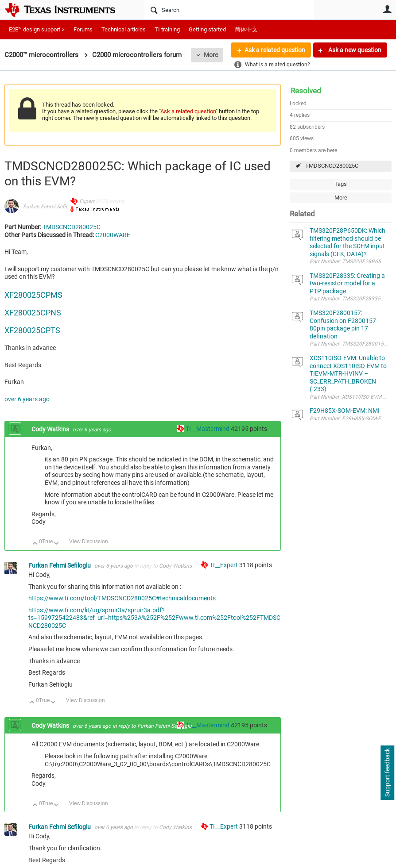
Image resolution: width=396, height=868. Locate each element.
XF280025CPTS (32, 330)
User (387, 9)
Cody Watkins (51, 429)
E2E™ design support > (37, 29)
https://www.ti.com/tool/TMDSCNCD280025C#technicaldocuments (122, 598)
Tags (341, 184)
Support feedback (387, 773)
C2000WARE (113, 235)
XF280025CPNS (33, 313)
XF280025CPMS (33, 295)
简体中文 (246, 29)
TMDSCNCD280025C (332, 166)
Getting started (207, 29)
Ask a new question (354, 50)
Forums (83, 29)
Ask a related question (275, 50)
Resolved (306, 91)
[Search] (229, 10)
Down (56, 544)
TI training (167, 29)
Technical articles (124, 29)
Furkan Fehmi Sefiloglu (50, 207)
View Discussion (89, 542)
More (211, 55)
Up (35, 544)
